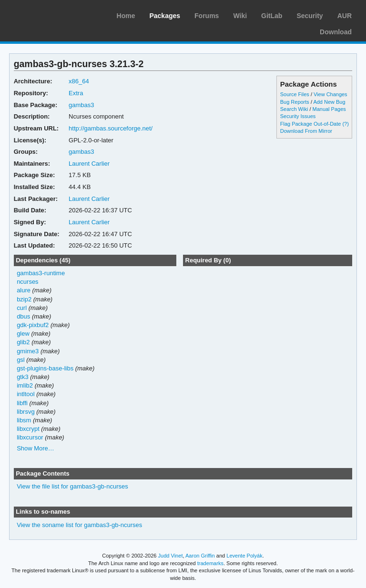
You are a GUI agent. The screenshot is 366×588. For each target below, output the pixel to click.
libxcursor (30, 437)
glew (23, 334)
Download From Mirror (306, 131)
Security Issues (298, 116)
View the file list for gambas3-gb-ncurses (72, 486)
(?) (345, 124)
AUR (345, 16)
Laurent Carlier (89, 164)
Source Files (295, 94)
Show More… (36, 448)
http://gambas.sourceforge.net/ (111, 128)
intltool (26, 394)
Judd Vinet (171, 556)
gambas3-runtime (41, 273)
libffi (22, 403)
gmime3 (28, 351)
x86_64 (79, 81)
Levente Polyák (244, 556)
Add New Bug (329, 102)
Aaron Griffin (200, 556)
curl (22, 308)
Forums (207, 16)
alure (24, 290)
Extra (76, 93)
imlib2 (25, 385)
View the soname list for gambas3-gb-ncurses (79, 525)
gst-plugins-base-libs (45, 368)
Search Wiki (294, 109)
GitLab (272, 16)
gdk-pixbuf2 (33, 325)
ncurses (27, 282)
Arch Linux (52, 14)
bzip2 (24, 299)
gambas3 (81, 105)
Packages (165, 16)
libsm (24, 420)
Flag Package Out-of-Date (311, 124)
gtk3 (23, 377)
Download (336, 32)
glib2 (23, 342)
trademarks (210, 563)
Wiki (240, 16)
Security (310, 16)
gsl (21, 360)
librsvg (26, 412)
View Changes (330, 94)
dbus (23, 316)
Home (126, 16)
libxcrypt (28, 429)
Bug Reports (295, 102)
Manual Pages (329, 109)
